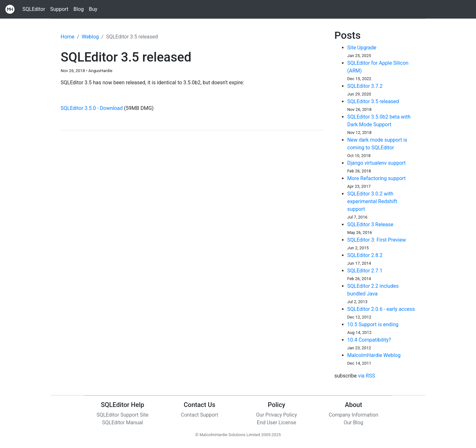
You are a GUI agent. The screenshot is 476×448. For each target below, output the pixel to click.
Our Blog (353, 423)
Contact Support (200, 415)
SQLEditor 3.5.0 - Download (92, 108)
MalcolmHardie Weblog (374, 355)
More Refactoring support (377, 178)
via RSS (366, 376)
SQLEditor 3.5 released (373, 101)
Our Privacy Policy (276, 415)
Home (68, 37)
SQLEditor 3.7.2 (365, 86)
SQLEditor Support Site (123, 415)
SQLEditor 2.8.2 (365, 255)
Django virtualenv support (377, 163)
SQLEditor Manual (123, 423)
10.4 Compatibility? (369, 340)
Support (59, 9)
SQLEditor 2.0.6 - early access (381, 309)
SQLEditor (34, 9)
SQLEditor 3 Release (370, 224)
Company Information (354, 415)
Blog (79, 9)
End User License (276, 423)
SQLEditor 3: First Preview (377, 240)
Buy (93, 9)
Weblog (90, 37)
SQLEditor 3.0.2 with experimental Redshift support (372, 201)
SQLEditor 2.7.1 (365, 271)
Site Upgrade (362, 48)
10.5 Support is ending (373, 324)
